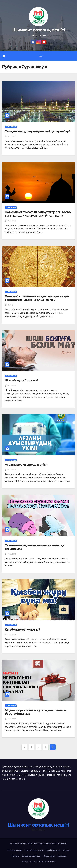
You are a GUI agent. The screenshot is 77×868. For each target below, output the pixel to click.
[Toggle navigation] (41, 56)
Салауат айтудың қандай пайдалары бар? (38, 131)
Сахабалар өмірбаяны (31, 856)
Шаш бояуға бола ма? (22, 380)
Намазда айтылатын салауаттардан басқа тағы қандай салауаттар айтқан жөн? (38, 214)
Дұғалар (67, 850)
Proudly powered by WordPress (24, 843)
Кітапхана (15, 856)
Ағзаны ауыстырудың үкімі (26, 465)
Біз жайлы (62, 856)
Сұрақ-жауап (11, 127)
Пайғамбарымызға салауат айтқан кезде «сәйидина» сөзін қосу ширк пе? (37, 298)
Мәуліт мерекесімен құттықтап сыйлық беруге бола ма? (35, 712)
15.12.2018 (12, 137)
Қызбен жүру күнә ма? (22, 630)
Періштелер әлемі (14, 850)
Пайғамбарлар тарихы (34, 850)
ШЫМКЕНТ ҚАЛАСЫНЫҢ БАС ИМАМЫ (38, 862)
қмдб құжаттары (53, 850)
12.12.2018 (12, 470)
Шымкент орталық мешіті (39, 30)
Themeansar (61, 843)
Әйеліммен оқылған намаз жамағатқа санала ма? (34, 547)
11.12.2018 (12, 554)
